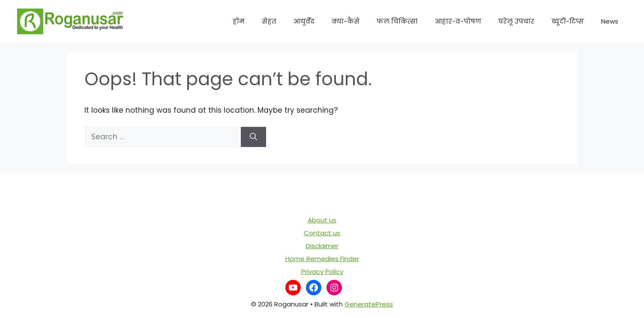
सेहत (269, 21)
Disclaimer (322, 246)
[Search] (253, 137)
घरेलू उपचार (516, 21)
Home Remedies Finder (322, 259)
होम (239, 21)
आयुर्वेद (304, 21)
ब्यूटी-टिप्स (568, 21)
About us (322, 220)
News (610, 21)
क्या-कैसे (346, 21)
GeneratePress (369, 304)
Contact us (322, 233)
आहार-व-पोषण (458, 21)
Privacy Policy (322, 271)
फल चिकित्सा (397, 21)
